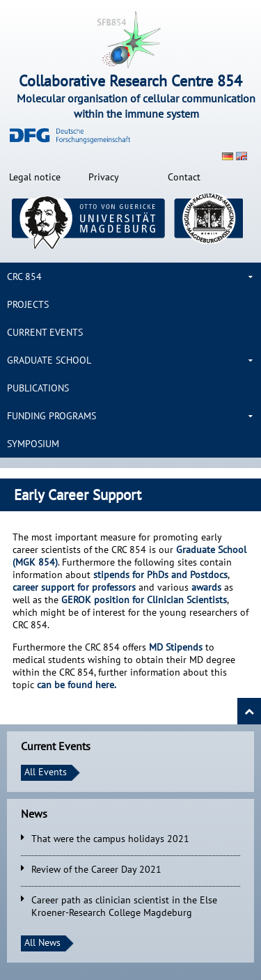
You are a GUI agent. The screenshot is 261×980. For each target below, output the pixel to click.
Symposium (33, 444)
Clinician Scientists (144, 600)
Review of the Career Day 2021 (96, 869)
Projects (28, 304)
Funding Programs (52, 416)
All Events (46, 772)
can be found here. (77, 685)
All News (42, 942)
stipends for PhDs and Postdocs (160, 575)
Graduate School (49, 360)
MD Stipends (176, 647)
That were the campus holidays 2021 (110, 839)
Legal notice (35, 177)
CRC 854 (24, 277)
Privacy (104, 177)
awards (208, 587)
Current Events (45, 332)
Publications (38, 388)
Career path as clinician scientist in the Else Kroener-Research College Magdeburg (124, 906)
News (34, 814)
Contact (184, 177)
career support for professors (74, 587)
